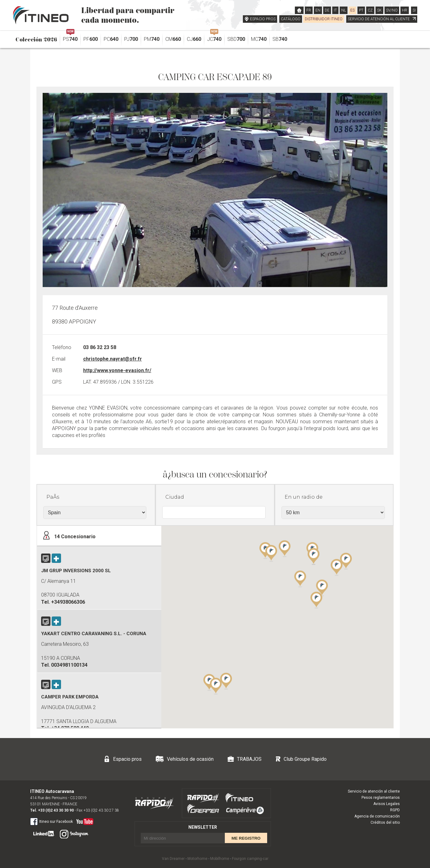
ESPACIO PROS (263, 19)
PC (111, 39)
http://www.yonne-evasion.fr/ (117, 370)
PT (361, 10)
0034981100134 (69, 665)
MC (259, 39)
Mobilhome (220, 859)
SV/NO (392, 10)
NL (344, 10)
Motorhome (197, 859)
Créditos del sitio (385, 822)
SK (379, 10)
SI (414, 10)
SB (280, 39)
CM (173, 39)
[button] (337, 567)
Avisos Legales (387, 804)
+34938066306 (68, 602)
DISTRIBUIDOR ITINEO (324, 19)
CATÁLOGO (291, 19)
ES (352, 10)
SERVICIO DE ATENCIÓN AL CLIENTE (382, 19)
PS (70, 38)
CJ (194, 39)
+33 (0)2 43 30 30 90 (56, 810)
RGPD (395, 810)
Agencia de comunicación (377, 816)
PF (91, 39)
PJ (131, 39)
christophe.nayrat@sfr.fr (113, 359)
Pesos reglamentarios (381, 798)
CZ (370, 10)
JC (214, 38)
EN (318, 10)
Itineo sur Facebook (52, 821)
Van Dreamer (173, 859)
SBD (236, 39)
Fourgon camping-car (250, 859)
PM (152, 39)
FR (309, 10)
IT (335, 10)
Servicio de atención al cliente (374, 791)
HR (405, 10)
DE (327, 10)
